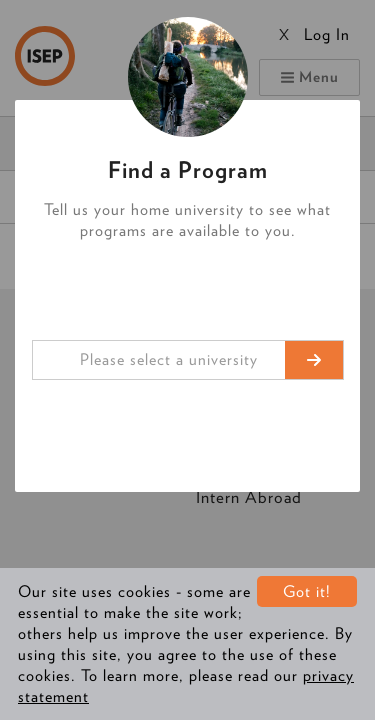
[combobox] (188, 360)
